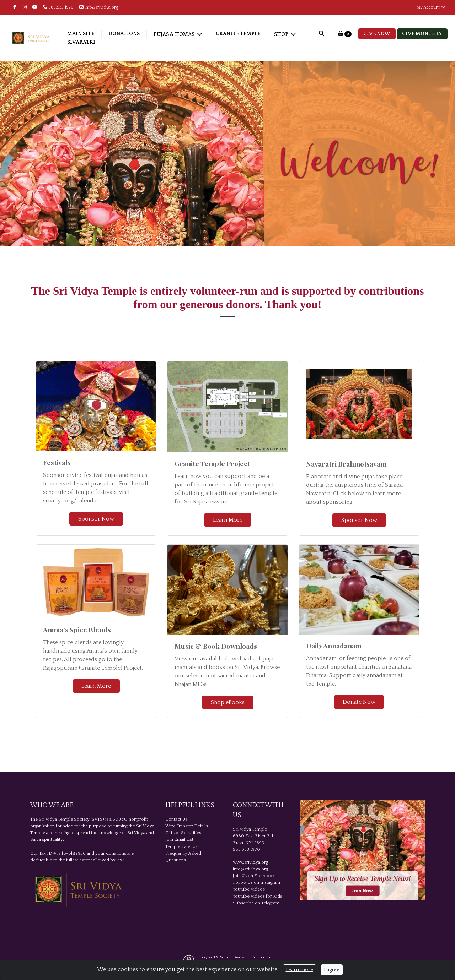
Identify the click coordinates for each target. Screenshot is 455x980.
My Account (431, 7)
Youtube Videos (249, 889)
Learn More (228, 520)
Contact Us (176, 819)
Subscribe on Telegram (256, 903)
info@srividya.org (99, 7)
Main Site (96, 34)
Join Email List (179, 839)
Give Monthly (422, 34)
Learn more (299, 970)
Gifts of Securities (183, 833)
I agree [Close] (332, 970)
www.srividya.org (250, 862)
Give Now (377, 34)
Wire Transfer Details (187, 826)
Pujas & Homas (189, 34)
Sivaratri (132, 42)
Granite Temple (253, 34)
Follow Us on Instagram (256, 882)
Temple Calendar (182, 846)
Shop (90, 43)
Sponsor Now (96, 519)
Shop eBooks (228, 702)
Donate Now (359, 702)
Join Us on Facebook (254, 876)
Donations (139, 34)
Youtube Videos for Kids (258, 896)
